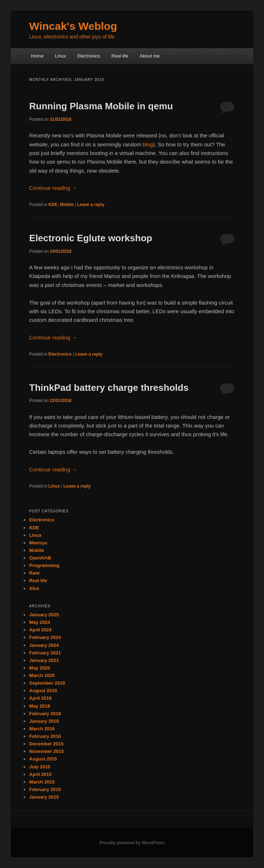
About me (150, 56)
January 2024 (44, 645)
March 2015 (42, 782)
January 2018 (44, 721)
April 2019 (40, 698)
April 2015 (40, 774)
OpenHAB (40, 558)
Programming (44, 565)
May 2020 (40, 668)
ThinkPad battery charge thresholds (109, 388)
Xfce (34, 588)
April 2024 (40, 630)
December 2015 (46, 744)
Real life (120, 56)
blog (148, 144)
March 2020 (42, 675)
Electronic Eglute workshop (91, 238)
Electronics (89, 56)
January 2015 (44, 797)
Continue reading (53, 188)
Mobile (67, 205)
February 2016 (45, 736)
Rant (34, 573)
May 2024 (40, 622)
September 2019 (47, 683)
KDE (53, 205)
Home (37, 56)
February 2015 (45, 789)
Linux (61, 56)
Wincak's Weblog (73, 26)
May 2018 (40, 706)
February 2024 (45, 637)
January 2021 (44, 660)
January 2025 (44, 615)
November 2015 (46, 751)
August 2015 (43, 759)
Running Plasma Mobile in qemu (101, 106)
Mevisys (38, 543)
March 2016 (42, 729)
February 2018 (45, 714)
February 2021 (45, 653)
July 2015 (40, 767)
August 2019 (43, 691)
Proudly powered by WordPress (132, 843)
